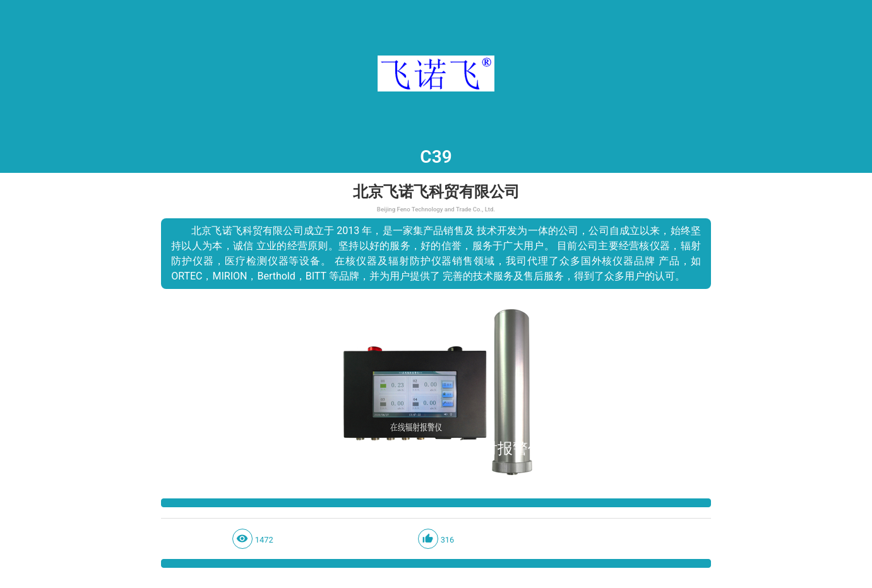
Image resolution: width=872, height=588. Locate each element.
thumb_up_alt (428, 538)
